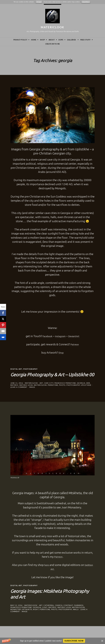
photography (73, 391)
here (46, 571)
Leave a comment (19, 393)
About (52, 40)
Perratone (53, 391)
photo (62, 391)
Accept (39, 2)
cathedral (49, 611)
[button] (52, 641)
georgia (81, 389)
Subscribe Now (74, 641)
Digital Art (17, 369)
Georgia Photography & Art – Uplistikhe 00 (47, 377)
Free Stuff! (85, 40)
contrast (68, 611)
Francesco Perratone (65, 389)
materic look (26, 391)
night (36, 615)
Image (32, 393)
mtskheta (27, 615)
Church (59, 611)
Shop (42, 40)
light (45, 613)
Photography (31, 369)
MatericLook (52, 27)
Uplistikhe (86, 391)
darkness (79, 611)
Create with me (52, 44)
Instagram (60, 336)
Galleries (71, 40)
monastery (16, 615)
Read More (86, 2)
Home (34, 40)
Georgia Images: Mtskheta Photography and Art (44, 599)
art (41, 389)
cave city (49, 389)
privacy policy (20, 40)
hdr (88, 389)
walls (76, 615)
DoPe (61, 40)
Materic (14, 391)
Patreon (58, 562)
